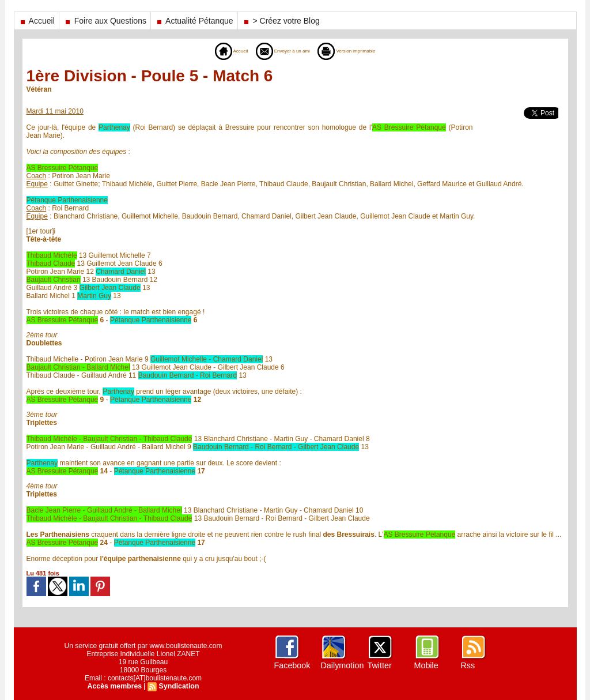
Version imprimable (360, 51)
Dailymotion (342, 665)
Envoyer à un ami (277, 51)
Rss (468, 665)
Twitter (379, 665)
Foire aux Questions (105, 21)
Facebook (292, 665)
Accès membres (115, 686)
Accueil (37, 21)
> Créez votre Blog (281, 21)
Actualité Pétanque (194, 21)
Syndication (178, 686)
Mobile (426, 665)
